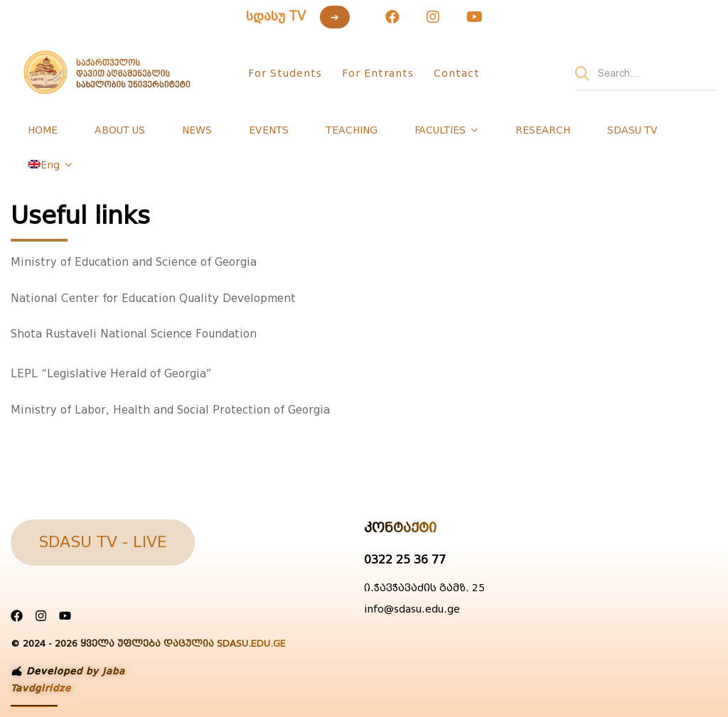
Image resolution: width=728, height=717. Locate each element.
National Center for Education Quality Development (153, 298)
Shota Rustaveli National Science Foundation (134, 334)
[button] (103, 543)
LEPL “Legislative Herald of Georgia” (111, 374)
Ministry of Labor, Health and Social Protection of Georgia (170, 410)
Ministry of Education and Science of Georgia (134, 262)
